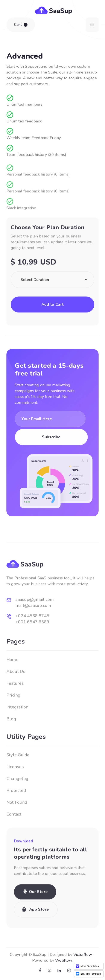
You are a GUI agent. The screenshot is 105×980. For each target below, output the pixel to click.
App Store (39, 926)
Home (12, 676)
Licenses (15, 783)
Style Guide (18, 771)
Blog (11, 735)
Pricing (14, 712)
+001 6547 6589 (32, 638)
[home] (52, 10)
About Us (16, 688)
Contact (14, 830)
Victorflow (79, 955)
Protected (16, 807)
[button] (21, 25)
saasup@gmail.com (35, 616)
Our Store (38, 908)
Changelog (17, 795)
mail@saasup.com (33, 622)
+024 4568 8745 (32, 632)
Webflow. (60, 960)
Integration (17, 723)
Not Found (17, 819)
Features (15, 700)
